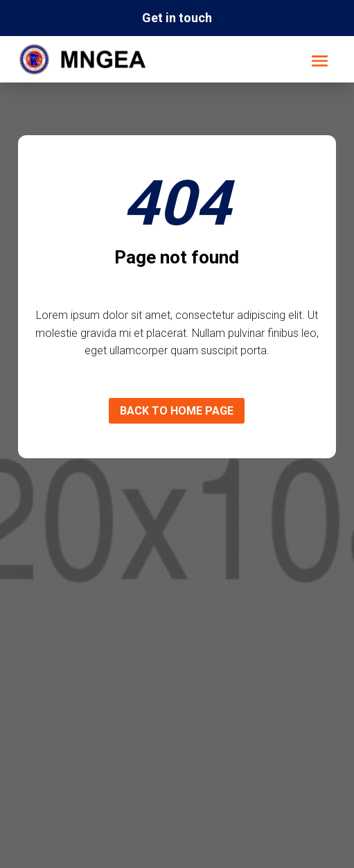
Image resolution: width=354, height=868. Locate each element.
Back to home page (177, 411)
